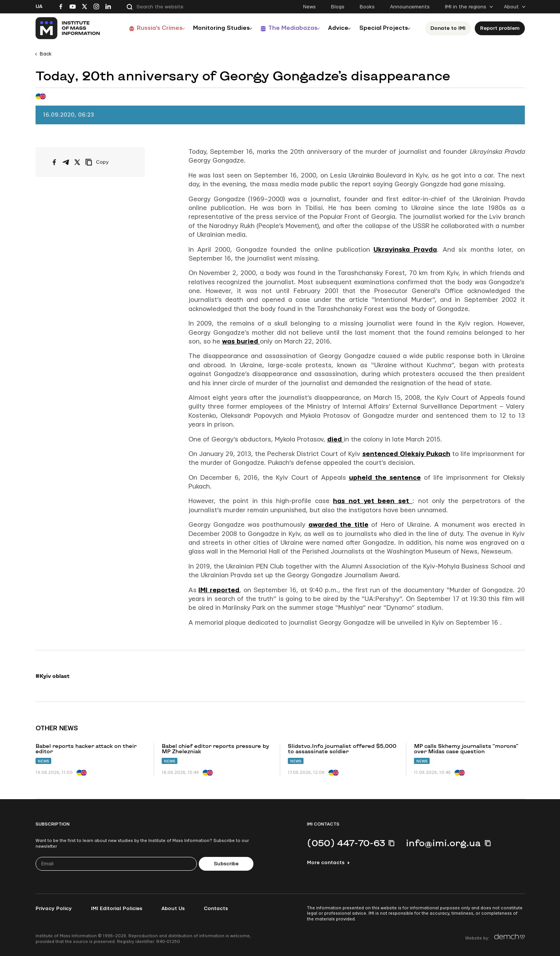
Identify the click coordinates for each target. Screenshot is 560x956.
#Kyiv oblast (53, 676)
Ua (39, 7)
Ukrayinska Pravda (405, 250)
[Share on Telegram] (66, 162)
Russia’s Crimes (149, 28)
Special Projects (384, 28)
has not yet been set (373, 501)
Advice (335, 28)
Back (46, 54)
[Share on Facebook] (54, 162)
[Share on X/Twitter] (77, 162)
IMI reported (219, 590)
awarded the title (338, 525)
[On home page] (68, 28)
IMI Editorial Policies (117, 909)
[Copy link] (107, 162)
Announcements (410, 7)
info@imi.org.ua (443, 843)
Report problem (502, 28)
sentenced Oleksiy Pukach (406, 454)
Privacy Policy (54, 909)
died (335, 439)
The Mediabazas (286, 28)
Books (367, 7)
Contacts (216, 909)
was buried (241, 341)
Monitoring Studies (213, 28)
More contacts (326, 863)
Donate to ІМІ (450, 28)
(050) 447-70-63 (346, 843)
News (309, 7)
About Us (173, 909)
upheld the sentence (385, 478)
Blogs (338, 7)
